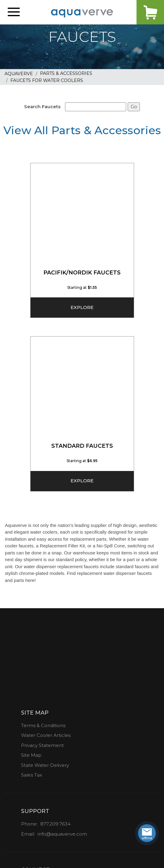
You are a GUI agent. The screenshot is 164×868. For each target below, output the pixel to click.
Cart (150, 12)
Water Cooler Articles (46, 735)
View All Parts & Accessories (82, 130)
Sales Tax (32, 775)
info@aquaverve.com (62, 834)
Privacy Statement (42, 745)
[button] (14, 12)
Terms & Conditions (43, 725)
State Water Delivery (45, 765)
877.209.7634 (55, 824)
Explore (82, 307)
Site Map (31, 755)
